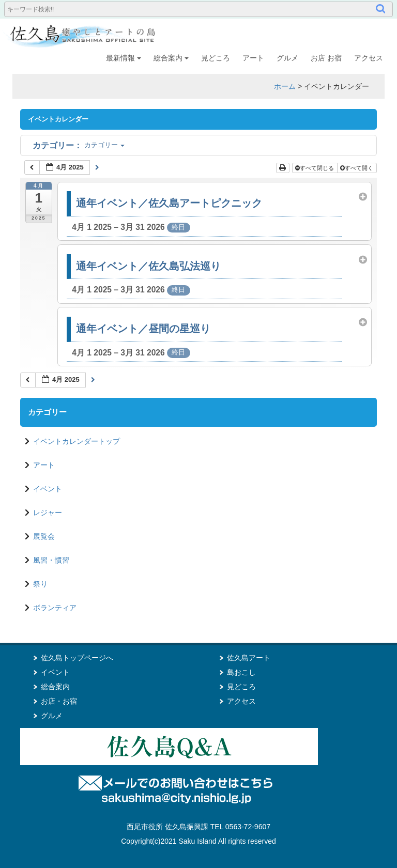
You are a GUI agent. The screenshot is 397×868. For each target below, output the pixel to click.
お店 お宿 (326, 58)
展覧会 (44, 536)
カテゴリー (79, 145)
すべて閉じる (315, 168)
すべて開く (357, 168)
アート (253, 58)
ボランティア (55, 608)
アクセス (369, 58)
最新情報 (124, 58)
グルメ (287, 58)
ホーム (285, 86)
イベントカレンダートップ (77, 441)
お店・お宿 (59, 701)
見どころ (216, 58)
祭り (40, 584)
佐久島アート (249, 658)
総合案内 (171, 58)
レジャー (48, 513)
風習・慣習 (51, 560)
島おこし (241, 672)
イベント (48, 489)
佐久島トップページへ (77, 658)
